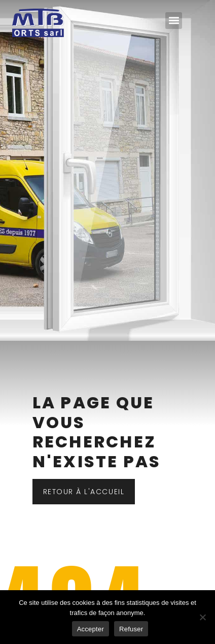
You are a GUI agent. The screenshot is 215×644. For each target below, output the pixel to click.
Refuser (131, 629)
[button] (174, 21)
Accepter (91, 629)
